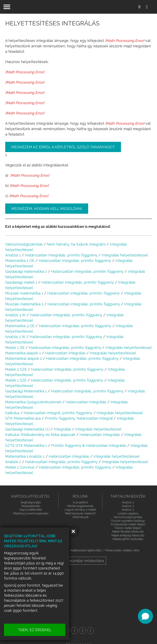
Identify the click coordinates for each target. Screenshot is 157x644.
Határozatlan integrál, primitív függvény (58, 413)
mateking (78, 7)
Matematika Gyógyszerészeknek (33, 402)
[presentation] (125, 41)
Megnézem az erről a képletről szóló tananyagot (63, 147)
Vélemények (80, 517)
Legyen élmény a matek (80, 510)
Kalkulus (12, 413)
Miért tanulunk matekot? (80, 513)
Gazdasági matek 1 (21, 282)
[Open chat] (145, 616)
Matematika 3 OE (20, 326)
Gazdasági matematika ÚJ (27, 429)
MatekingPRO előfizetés (128, 539)
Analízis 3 (128, 510)
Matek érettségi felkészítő (128, 535)
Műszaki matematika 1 (24, 293)
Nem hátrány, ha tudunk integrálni (76, 244)
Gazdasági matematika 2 (26, 271)
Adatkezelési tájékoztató (86, 550)
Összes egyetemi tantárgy (128, 521)
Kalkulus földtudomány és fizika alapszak (40, 435)
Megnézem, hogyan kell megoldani (47, 209)
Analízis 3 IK (15, 315)
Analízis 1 (13, 255)
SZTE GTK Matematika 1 (26, 445)
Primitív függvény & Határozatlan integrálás (89, 445)
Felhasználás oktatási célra (122, 550)
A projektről (80, 502)
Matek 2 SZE (16, 369)
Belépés (150, 7)
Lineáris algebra (128, 513)
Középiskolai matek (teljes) (128, 524)
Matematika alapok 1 (23, 353)
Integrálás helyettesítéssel (125, 255)
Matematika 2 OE (20, 261)
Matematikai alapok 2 (24, 358)
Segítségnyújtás (31, 502)
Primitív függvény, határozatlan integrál (79, 418)
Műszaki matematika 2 (24, 304)
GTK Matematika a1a (23, 418)
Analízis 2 (13, 462)
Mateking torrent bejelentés (31, 513)
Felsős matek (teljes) (128, 528)
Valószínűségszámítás (24, 244)
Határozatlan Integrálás (86, 402)
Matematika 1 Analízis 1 (25, 456)
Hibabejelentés (31, 506)
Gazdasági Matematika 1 (26, 391)
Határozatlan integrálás (65, 353)
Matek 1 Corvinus (20, 467)
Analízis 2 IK (15, 337)
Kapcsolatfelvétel (31, 510)
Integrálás (62, 429)
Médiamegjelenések (80, 506)
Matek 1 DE (15, 348)
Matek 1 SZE (16, 380)
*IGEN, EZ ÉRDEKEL (40, 630)
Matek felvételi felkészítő (128, 532)
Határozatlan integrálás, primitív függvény (61, 255)
